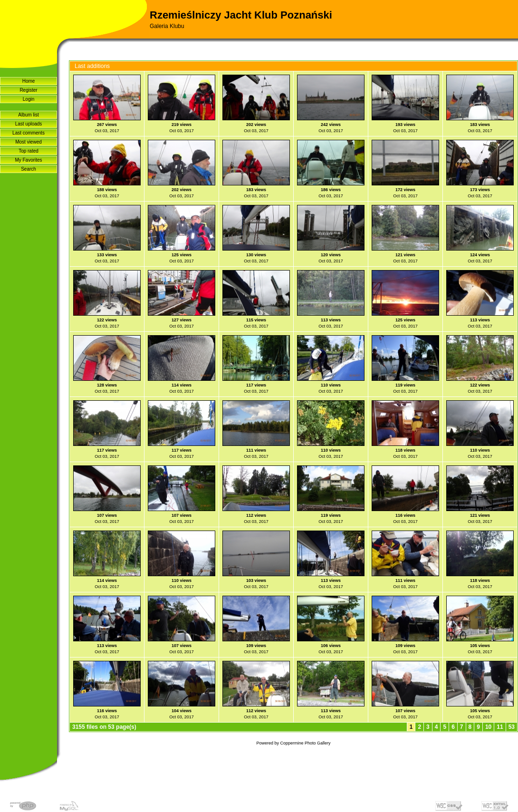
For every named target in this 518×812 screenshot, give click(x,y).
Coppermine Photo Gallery (305, 743)
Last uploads (29, 124)
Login (29, 99)
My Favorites (28, 160)
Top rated (29, 151)
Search (29, 169)
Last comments (29, 133)
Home (29, 81)
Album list (28, 115)
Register (28, 90)
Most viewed (29, 142)
